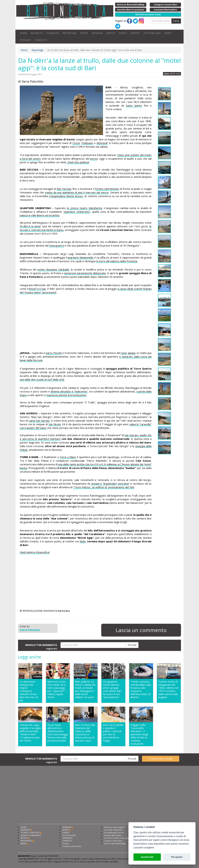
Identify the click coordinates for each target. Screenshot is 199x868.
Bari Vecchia (64, 189)
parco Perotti (54, 353)
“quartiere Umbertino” (77, 212)
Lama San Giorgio (39, 421)
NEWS (23, 843)
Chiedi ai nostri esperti (114, 827)
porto (94, 159)
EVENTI (123, 33)
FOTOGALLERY (152, 33)
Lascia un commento (141, 630)
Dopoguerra (57, 245)
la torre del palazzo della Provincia (117, 261)
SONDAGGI (67, 838)
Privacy (66, 843)
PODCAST (25, 40)
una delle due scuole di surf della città (42, 379)
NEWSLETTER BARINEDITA (41, 647)
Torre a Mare (68, 457)
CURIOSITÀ (53, 33)
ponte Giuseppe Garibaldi (53, 269)
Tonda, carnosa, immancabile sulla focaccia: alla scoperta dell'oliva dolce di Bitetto (141, 689)
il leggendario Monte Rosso (66, 196)
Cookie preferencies (72, 846)
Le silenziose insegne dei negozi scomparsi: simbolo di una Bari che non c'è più (29, 691)
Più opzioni (177, 857)
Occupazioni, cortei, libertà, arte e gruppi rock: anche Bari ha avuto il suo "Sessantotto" (112, 689)
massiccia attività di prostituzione (66, 395)
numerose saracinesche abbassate (85, 273)
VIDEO (168, 33)
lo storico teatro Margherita (84, 208)
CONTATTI (41, 40)
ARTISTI (111, 33)
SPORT (84, 33)
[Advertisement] (86, 323)
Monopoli (102, 143)
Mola (83, 541)
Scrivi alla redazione (113, 830)
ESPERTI (135, 33)
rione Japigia (128, 353)
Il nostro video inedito (161, 759)
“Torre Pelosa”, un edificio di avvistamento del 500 (104, 487)
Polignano (87, 143)
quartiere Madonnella (80, 257)
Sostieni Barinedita (113, 835)
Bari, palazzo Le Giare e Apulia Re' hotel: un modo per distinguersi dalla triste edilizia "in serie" (85, 689)
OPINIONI (97, 33)
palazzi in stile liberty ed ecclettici (40, 215)
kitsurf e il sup (37, 289)
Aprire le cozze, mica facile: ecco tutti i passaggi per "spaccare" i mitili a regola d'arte (57, 689)
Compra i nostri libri (113, 841)
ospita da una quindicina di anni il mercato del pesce (77, 192)
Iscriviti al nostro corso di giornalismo (121, 838)
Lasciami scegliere (144, 848)
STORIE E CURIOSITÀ (30, 833)
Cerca (176, 21)
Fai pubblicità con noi (114, 833)
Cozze (76, 143)
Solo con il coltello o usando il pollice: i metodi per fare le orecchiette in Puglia (113, 733)
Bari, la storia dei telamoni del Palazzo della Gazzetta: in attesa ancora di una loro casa (85, 733)
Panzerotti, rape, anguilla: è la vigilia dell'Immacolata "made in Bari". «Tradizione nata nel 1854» (30, 733)
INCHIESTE (37, 33)
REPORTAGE (70, 33)
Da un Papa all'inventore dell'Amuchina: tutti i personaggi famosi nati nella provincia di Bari (58, 733)
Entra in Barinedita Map (115, 843)
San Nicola (55, 424)
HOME (23, 33)
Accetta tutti (147, 857)
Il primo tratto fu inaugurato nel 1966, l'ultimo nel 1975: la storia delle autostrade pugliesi (168, 689)
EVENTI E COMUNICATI (31, 835)
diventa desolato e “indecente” (69, 391)
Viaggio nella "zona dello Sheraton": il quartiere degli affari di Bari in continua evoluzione (139, 734)
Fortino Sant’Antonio (107, 189)
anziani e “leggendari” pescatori (110, 484)
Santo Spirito (134, 105)
